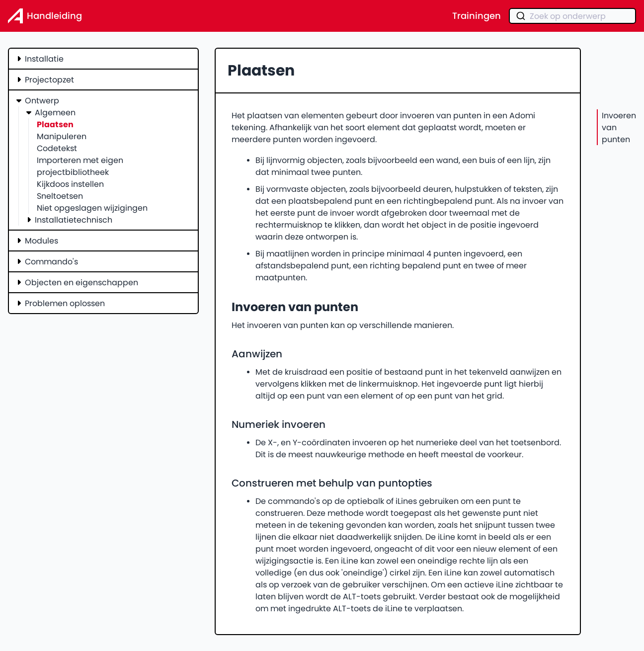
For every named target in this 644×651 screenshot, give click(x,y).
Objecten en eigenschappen (81, 282)
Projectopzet (49, 80)
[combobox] (572, 16)
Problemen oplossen (65, 303)
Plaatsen (55, 124)
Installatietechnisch (74, 220)
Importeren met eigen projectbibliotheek (80, 166)
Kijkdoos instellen (70, 184)
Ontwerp (42, 100)
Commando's (51, 261)
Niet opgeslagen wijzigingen (92, 208)
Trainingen (477, 16)
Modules (41, 241)
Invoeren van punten (619, 127)
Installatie (44, 59)
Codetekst (57, 148)
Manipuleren (62, 136)
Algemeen (55, 112)
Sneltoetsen (60, 196)
